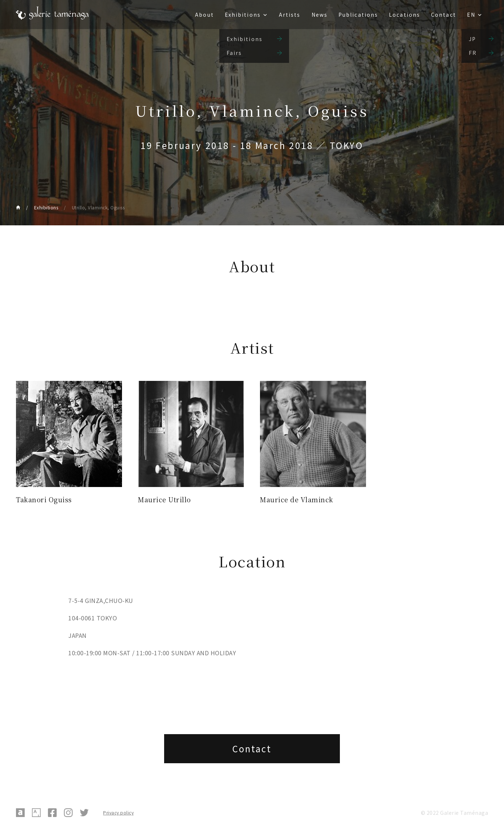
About (204, 15)
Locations (405, 15)
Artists (290, 15)
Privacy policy (118, 812)
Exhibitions (243, 15)
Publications (358, 15)
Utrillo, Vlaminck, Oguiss (98, 207)
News (320, 15)
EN (471, 15)
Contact (444, 15)
